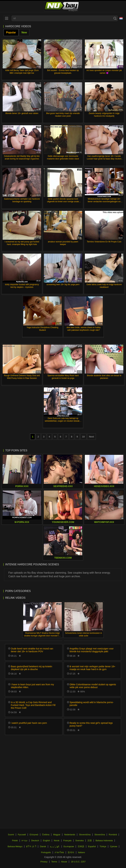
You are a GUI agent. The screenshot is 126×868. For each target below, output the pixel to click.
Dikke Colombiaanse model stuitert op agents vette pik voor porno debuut (93, 686)
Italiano (82, 852)
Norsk (57, 840)
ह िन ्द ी (31, 846)
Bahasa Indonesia (104, 840)
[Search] (115, 18)
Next (91, 437)
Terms (54, 862)
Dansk (43, 846)
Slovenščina (85, 835)
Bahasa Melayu (15, 846)
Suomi (11, 835)
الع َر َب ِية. (55, 846)
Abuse (64, 862)
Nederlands (70, 835)
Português (46, 852)
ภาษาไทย (59, 852)
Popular (11, 32)
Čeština (46, 835)
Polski (15, 840)
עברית (24, 840)
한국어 (71, 852)
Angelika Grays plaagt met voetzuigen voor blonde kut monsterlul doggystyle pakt (92, 650)
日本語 (81, 846)
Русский (22, 835)
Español (92, 846)
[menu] (7, 18)
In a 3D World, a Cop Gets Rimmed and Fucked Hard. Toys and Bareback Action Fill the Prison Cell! (33, 705)
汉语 (90, 840)
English (47, 840)
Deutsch (35, 840)
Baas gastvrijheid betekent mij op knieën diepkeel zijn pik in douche (32, 668)
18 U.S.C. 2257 (78, 862)
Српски (114, 846)
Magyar (57, 835)
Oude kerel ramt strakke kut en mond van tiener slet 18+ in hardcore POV (32, 650)
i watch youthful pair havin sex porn (29, 723)
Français (67, 840)
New (24, 32)
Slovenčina (100, 835)
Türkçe (103, 846)
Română (113, 835)
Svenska (80, 840)
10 (84, 437)
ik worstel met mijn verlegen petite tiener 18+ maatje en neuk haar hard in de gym (92, 668)
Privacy (44, 862)
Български (69, 846)
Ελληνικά (34, 835)
